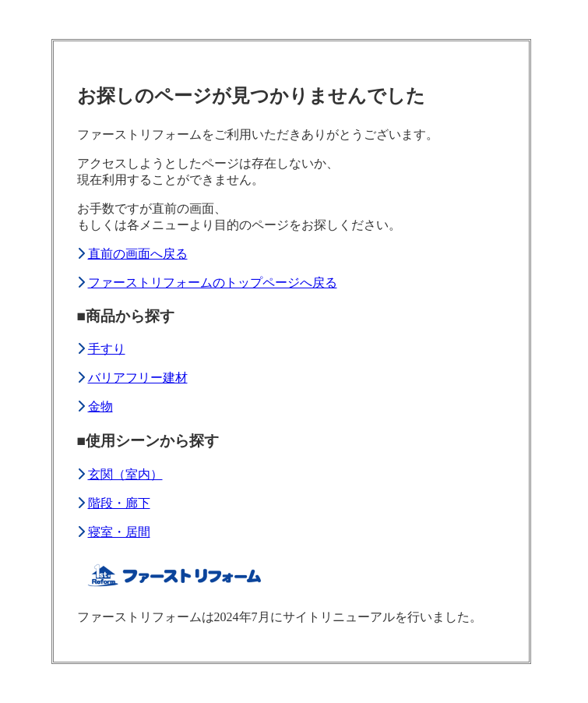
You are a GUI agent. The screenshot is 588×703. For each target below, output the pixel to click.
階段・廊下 (119, 503)
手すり (107, 349)
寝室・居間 (119, 532)
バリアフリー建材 (138, 378)
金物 (100, 406)
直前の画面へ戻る (138, 254)
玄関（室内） (125, 474)
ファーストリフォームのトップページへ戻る (213, 283)
